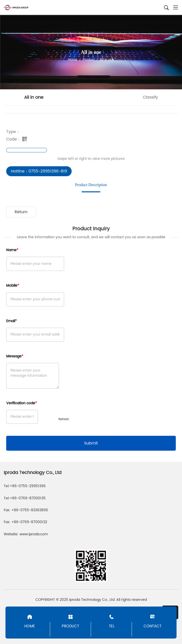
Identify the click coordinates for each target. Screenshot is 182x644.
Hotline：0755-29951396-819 (39, 171)
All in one (106, 60)
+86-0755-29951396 (28, 486)
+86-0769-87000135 (28, 498)
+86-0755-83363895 (30, 510)
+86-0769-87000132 (29, 522)
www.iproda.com (34, 534)
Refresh (64, 419)
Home (73, 60)
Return (21, 212)
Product (89, 60)
